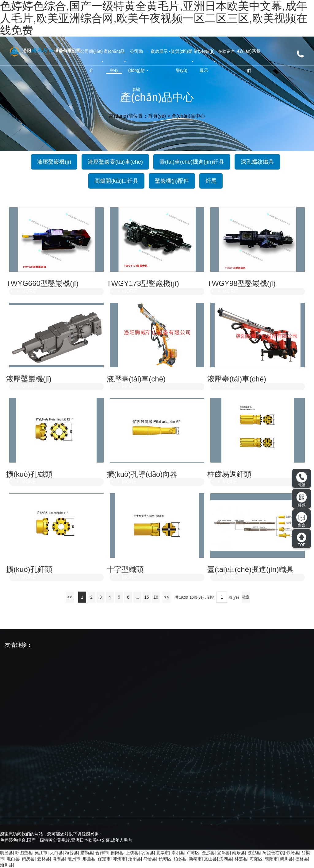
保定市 (104, 859)
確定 (246, 597)
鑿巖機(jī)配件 (172, 181)
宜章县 (223, 853)
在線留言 (227, 51)
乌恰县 (150, 859)
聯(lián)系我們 (249, 61)
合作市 (102, 853)
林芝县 (241, 859)
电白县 (13, 859)
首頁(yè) (157, 116)
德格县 (302, 859)
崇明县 (178, 853)
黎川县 (286, 859)
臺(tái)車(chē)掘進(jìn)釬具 (192, 162)
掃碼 (302, 499)
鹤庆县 (28, 859)
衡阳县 (117, 853)
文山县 (210, 859)
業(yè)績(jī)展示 (204, 61)
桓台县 (71, 853)
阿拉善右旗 (273, 853)
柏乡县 (180, 859)
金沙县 (208, 853)
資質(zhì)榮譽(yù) (182, 61)
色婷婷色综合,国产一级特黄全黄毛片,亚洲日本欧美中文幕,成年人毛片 (66, 840)
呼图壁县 (24, 853)
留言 (302, 520)
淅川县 (6, 865)
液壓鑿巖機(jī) (54, 162)
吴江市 (41, 853)
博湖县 (59, 859)
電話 (302, 479)
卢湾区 (193, 853)
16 (156, 597)
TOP (302, 540)
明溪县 (6, 853)
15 (147, 597)
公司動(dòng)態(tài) (136, 70)
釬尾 (211, 181)
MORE (23, 291)
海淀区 (256, 859)
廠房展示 (159, 51)
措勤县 (87, 853)
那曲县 (89, 859)
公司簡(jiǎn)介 (92, 61)
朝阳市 (271, 859)
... (137, 597)
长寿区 (165, 859)
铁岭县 (293, 853)
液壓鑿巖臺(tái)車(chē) (115, 162)
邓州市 (119, 859)
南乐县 (239, 853)
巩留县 (147, 853)
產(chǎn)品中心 (114, 61)
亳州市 (74, 859)
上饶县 (132, 853)
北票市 (163, 853)
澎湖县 (226, 859)
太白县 (56, 853)
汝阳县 (135, 859)
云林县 (44, 859)
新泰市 (195, 859)
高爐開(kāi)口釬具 (116, 181)
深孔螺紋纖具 (257, 162)
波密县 (254, 853)
